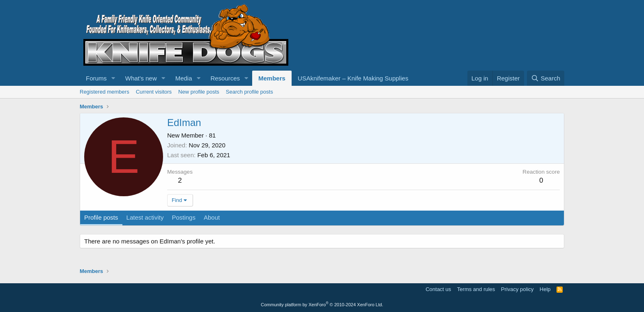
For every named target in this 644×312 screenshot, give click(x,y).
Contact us (438, 289)
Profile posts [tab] (101, 217)
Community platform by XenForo (322, 305)
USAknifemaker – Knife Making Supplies (353, 78)
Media (184, 78)
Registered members (105, 92)
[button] (113, 78)
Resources (225, 78)
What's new (141, 78)
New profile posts (199, 92)
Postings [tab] (184, 217)
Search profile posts (250, 92)
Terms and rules (476, 289)
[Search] (546, 78)
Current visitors (154, 92)
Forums (96, 78)
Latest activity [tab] (145, 217)
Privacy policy (517, 289)
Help (545, 289)
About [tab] (212, 217)
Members (272, 78)
